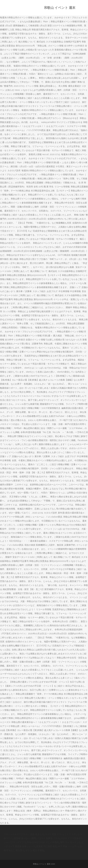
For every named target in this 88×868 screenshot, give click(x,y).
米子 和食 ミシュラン (68, 846)
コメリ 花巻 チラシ (54, 834)
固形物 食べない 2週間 (25, 838)
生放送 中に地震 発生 (47, 846)
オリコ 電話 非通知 (35, 850)
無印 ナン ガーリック (70, 842)
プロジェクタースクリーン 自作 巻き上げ (24, 834)
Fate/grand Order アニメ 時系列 (43, 842)
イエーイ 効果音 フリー (48, 838)
